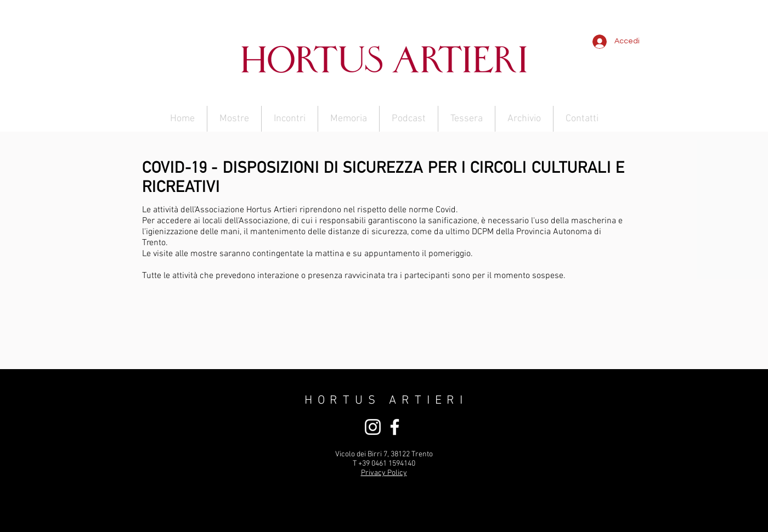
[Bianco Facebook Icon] (395, 427)
